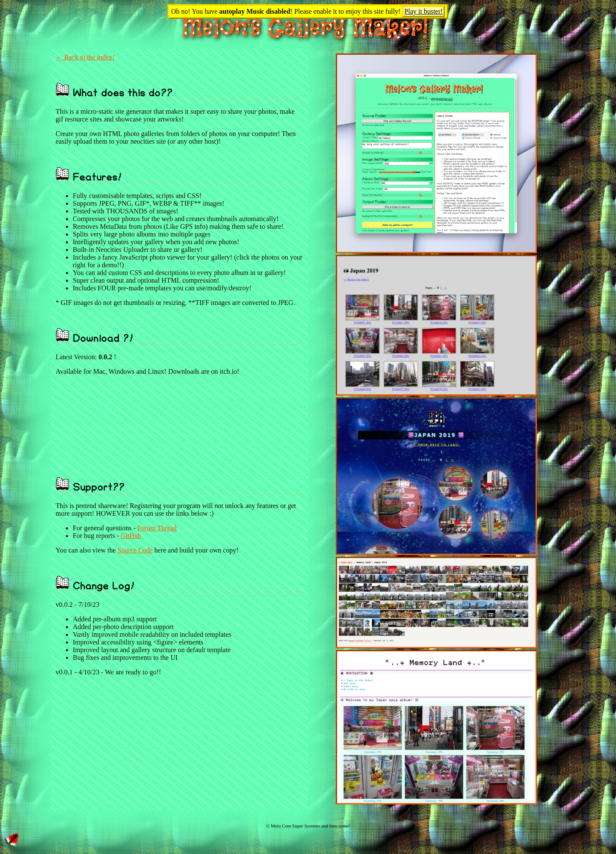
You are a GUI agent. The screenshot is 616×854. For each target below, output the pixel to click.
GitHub (131, 536)
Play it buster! (423, 11)
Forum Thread (157, 528)
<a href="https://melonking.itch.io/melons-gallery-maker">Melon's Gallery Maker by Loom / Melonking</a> (174, 418)
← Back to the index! (85, 57)
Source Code (135, 550)
